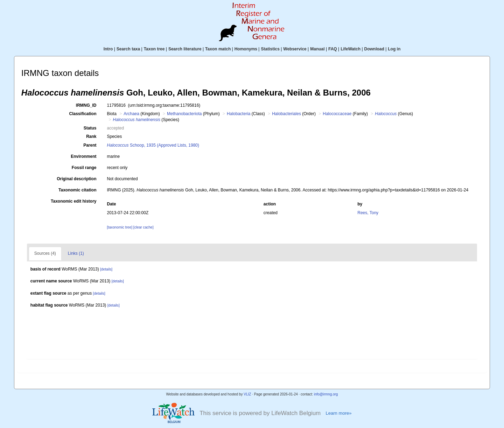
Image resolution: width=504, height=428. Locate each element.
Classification (83, 114)
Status (90, 128)
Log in (394, 49)
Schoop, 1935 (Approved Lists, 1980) (153, 145)
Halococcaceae (337, 114)
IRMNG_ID (86, 105)
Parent (90, 145)
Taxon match (218, 49)
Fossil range (84, 168)
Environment (83, 156)
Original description (76, 179)
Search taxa (128, 49)
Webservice (295, 49)
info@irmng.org (326, 394)
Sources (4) (45, 253)
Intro (108, 49)
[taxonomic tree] (120, 227)
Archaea (131, 114)
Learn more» (338, 413)
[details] (106, 269)
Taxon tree (154, 49)
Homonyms (246, 49)
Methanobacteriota (184, 114)
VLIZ (247, 394)
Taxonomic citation (77, 190)
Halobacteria (239, 114)
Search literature (185, 49)
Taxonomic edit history (73, 201)
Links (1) (76, 253)
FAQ (333, 49)
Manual (317, 49)
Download (374, 49)
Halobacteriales (286, 114)
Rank (91, 136)
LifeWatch (351, 49)
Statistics (270, 49)
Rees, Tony (368, 213)
